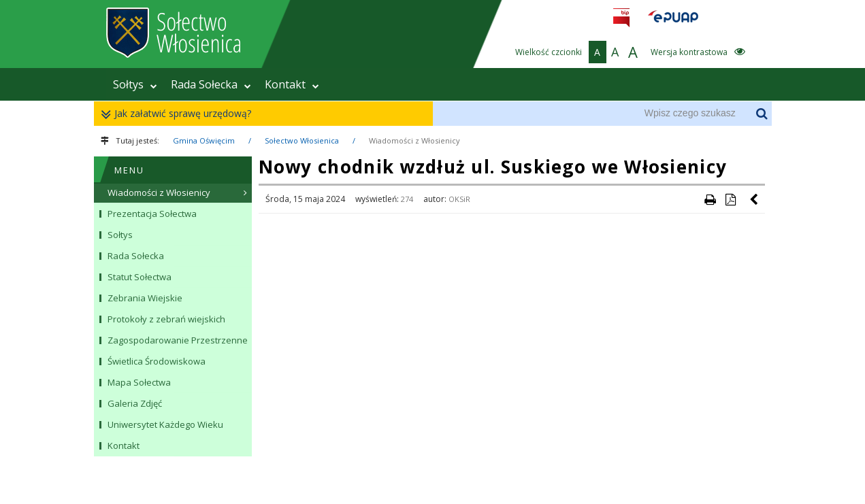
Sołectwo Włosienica (302, 140)
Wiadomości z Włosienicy (414, 140)
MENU (129, 170)
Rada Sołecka (211, 84)
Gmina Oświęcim (204, 140)
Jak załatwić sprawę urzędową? (179, 114)
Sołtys (135, 84)
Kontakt (292, 84)
